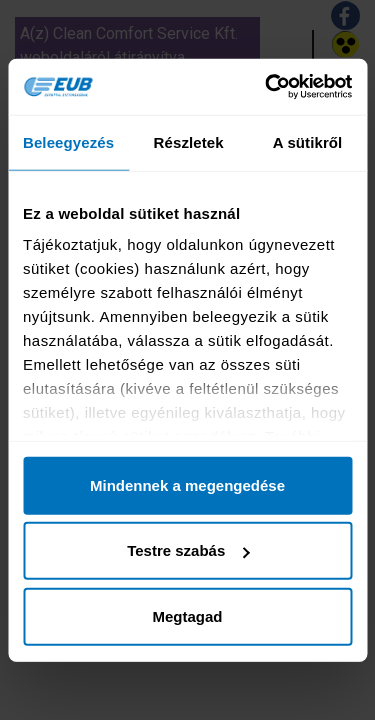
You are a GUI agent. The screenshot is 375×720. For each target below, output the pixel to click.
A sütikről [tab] (308, 141)
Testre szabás (188, 550)
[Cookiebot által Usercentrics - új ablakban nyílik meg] (267, 87)
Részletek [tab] (189, 141)
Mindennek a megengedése (187, 484)
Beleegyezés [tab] (68, 141)
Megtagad (187, 615)
